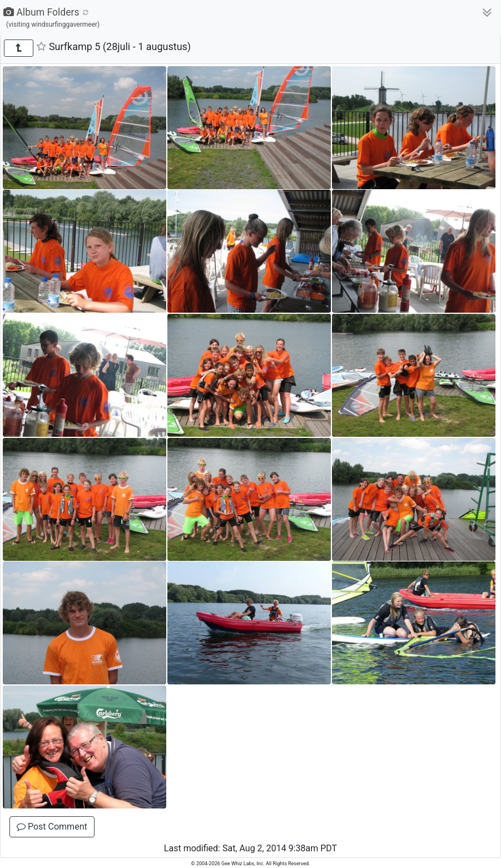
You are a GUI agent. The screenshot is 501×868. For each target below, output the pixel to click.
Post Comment (52, 827)
